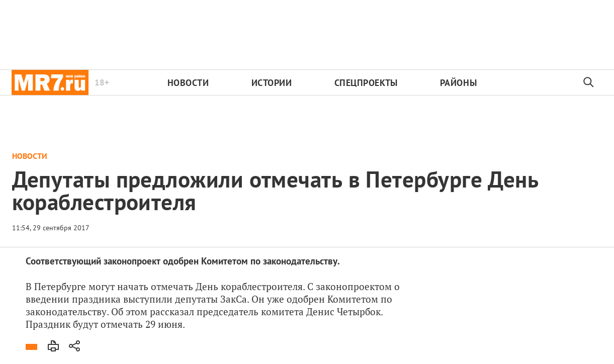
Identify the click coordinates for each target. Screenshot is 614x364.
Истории (272, 83)
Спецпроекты (366, 83)
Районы (458, 83)
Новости (188, 83)
